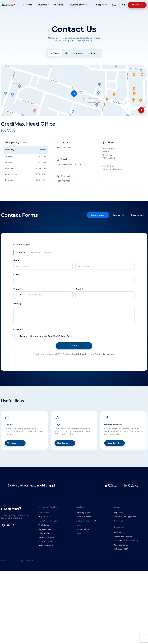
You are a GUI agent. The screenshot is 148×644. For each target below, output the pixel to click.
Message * (18, 304)
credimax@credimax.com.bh (71, 164)
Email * (79, 289)
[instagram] (3, 525)
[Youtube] (8, 525)
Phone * (17, 289)
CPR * (16, 275)
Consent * (18, 330)
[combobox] (19, 295)
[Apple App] (111, 486)
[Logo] (8, 5)
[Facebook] (13, 525)
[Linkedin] (18, 525)
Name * (17, 260)
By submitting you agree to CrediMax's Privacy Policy (46, 336)
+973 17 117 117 (63, 147)
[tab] (55, 53)
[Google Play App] (131, 486)
